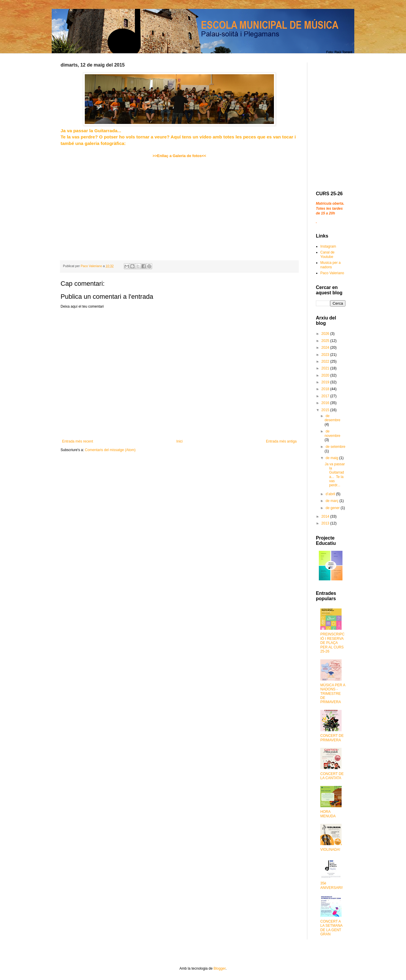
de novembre (332, 433)
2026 (326, 334)
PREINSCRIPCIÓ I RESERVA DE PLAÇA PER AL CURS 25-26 (332, 643)
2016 (326, 403)
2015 (326, 410)
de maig (332, 458)
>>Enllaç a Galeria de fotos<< (179, 156)
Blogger (220, 968)
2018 (326, 389)
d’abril (331, 494)
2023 (326, 355)
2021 (326, 368)
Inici (180, 441)
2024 (326, 348)
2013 (326, 523)
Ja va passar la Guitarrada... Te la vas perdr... (335, 475)
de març (333, 501)
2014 (326, 516)
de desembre (332, 418)
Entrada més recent (78, 441)
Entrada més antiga (281, 441)
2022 (326, 361)
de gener (333, 508)
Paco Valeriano (332, 273)
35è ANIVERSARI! (332, 885)
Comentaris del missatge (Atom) (110, 450)
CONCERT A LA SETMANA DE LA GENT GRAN (331, 928)
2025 (326, 341)
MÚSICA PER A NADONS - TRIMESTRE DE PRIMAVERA (333, 694)
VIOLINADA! (330, 850)
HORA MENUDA (328, 814)
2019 (326, 382)
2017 (326, 396)
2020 (326, 375)
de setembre (336, 447)
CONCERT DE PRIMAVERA (332, 738)
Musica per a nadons (331, 265)
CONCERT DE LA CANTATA (332, 776)
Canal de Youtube (327, 254)
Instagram (328, 246)
